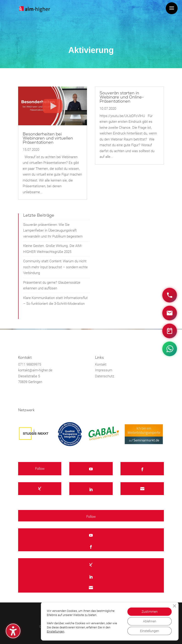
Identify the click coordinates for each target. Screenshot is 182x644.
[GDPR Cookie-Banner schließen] (174, 606)
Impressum (104, 370)
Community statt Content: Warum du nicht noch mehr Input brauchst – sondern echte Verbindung (55, 267)
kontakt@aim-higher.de (35, 370)
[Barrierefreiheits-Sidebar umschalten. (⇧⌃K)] (13, 631)
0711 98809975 (30, 364)
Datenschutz (105, 376)
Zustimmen (150, 612)
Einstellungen (56, 631)
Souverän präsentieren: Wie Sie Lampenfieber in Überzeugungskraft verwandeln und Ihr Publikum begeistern (53, 231)
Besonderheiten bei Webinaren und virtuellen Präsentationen (48, 138)
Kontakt (101, 364)
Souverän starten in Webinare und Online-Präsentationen (122, 97)
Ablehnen (150, 621)
